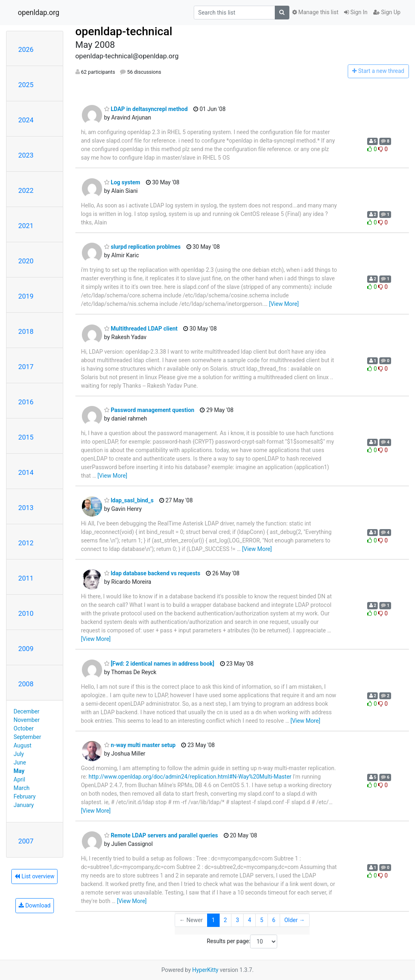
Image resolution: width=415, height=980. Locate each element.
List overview (34, 876)
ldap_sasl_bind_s (129, 500)
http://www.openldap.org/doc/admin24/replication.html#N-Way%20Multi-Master (190, 777)
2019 (26, 296)
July (19, 754)
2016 (26, 402)
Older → (294, 920)
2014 (26, 472)
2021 (26, 226)
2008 (26, 684)
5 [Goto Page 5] (262, 920)
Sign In (356, 12)
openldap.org (39, 13)
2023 (26, 155)
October (24, 728)
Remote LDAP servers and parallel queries (161, 835)
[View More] (284, 304)
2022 (26, 190)
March (22, 788)
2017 (26, 367)
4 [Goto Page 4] (250, 920)
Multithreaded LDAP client (141, 329)
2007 (26, 841)
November (27, 720)
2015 (26, 437)
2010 (26, 613)
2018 (26, 331)
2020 (26, 261)
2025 (26, 85)
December (27, 711)
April (20, 779)
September (28, 737)
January (24, 805)
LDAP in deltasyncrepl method (146, 109)
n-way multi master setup (140, 745)
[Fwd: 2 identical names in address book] (159, 664)
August (23, 745)
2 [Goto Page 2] (225, 920)
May (19, 771)
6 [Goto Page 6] (274, 920)
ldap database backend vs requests (152, 573)
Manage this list (315, 12)
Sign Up (387, 12)
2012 (26, 543)
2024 (26, 120)
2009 (26, 649)
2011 (26, 578)
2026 (26, 49)
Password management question (149, 410)
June (20, 762)
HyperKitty (205, 970)
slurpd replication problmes (142, 247)
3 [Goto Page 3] (237, 920)
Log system (122, 182)
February (25, 796)
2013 (26, 508)
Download (35, 905)
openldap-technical (124, 31)
